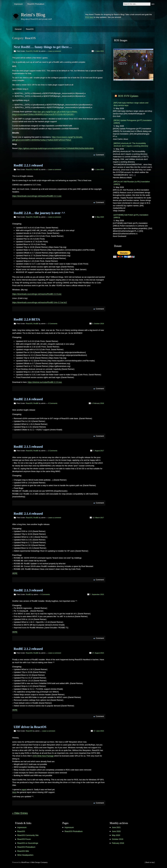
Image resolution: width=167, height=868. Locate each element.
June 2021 (116, 827)
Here (14, 792)
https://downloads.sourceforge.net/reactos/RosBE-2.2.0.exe (37, 294)
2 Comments (53, 324)
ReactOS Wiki (23, 851)
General (18, 29)
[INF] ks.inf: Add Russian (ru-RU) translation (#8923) (132, 183)
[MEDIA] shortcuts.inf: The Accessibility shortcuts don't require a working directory (131, 145)
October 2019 (118, 839)
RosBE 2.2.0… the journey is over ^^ (39, 213)
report (24, 790)
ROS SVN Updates (128, 96)
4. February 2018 (98, 403)
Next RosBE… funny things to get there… (43, 47)
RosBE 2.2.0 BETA (27, 319)
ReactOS (30, 29)
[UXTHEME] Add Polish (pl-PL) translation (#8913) (131, 216)
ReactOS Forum (24, 839)
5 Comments (45, 594)
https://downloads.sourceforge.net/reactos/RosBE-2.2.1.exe (37, 196)
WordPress (25, 862)
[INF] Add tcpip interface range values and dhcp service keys (131, 104)
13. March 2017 (98, 518)
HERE (15, 573)
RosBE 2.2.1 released (28, 165)
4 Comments (53, 403)
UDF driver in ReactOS (30, 727)
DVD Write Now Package (43, 756)
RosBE (36, 51)
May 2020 (116, 835)
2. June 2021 (99, 51)
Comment (100, 155)
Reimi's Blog (33, 15)
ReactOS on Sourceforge (28, 843)
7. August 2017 (98, 451)
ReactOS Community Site (28, 835)
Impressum (18, 4)
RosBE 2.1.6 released (28, 399)
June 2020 (116, 831)
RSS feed (89, 17)
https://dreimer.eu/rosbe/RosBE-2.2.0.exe (45, 382)
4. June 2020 (99, 169)
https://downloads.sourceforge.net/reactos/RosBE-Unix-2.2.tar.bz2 (39, 302)
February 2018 (118, 843)
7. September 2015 (97, 594)
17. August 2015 (98, 653)
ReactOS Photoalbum (36, 4)
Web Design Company (39, 862)
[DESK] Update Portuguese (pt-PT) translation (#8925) (133, 122)
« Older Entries (20, 813)
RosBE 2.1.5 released (28, 447)
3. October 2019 (98, 324)
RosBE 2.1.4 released (28, 514)
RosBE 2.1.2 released (28, 649)
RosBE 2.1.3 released (28, 590)
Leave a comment (54, 51)
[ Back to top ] (150, 862)
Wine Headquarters (25, 855)
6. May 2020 (99, 217)
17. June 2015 (99, 731)
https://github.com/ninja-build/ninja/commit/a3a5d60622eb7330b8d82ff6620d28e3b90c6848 (56, 148)
